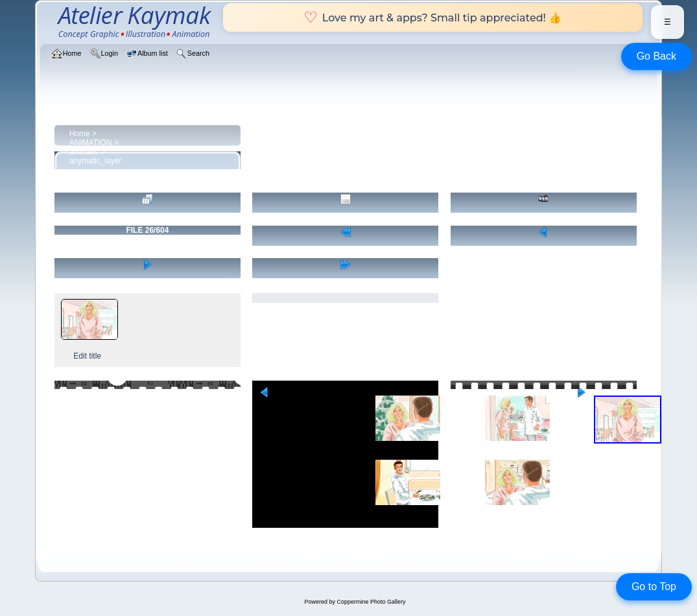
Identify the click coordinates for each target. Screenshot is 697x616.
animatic (84, 152)
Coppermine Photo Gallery (371, 602)
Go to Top (654, 586)
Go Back (656, 56)
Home (80, 134)
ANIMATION (91, 143)
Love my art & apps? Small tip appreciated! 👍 (433, 18)
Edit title (87, 356)
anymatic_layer (96, 161)
